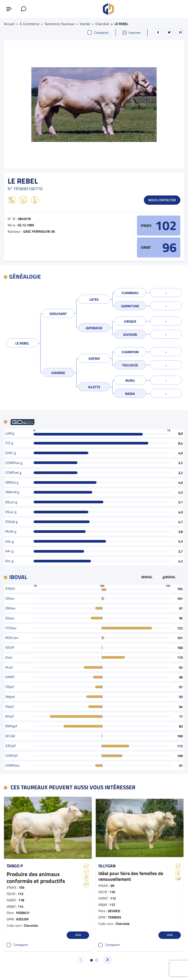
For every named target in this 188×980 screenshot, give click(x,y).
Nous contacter (162, 200)
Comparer (98, 33)
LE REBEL (22, 343)
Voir (78, 935)
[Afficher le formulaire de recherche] (24, 9)
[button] (91, 960)
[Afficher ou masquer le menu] (9, 9)
